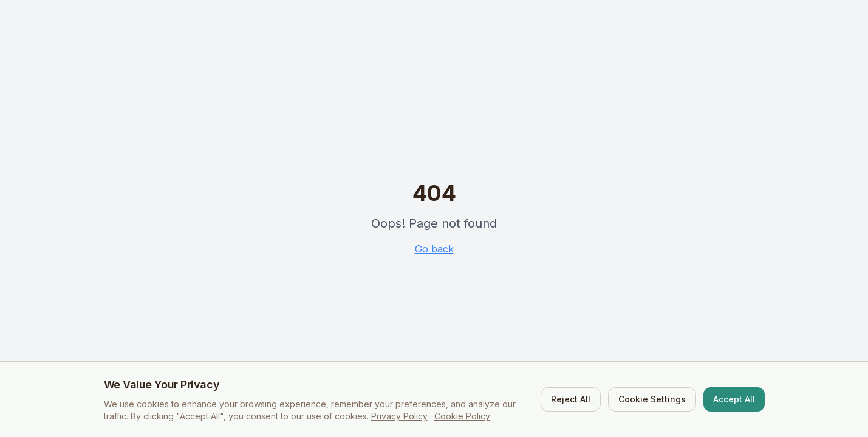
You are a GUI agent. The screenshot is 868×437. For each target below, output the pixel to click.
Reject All (571, 399)
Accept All (734, 399)
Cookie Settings (652, 399)
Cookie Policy (462, 416)
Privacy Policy (399, 416)
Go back (434, 249)
